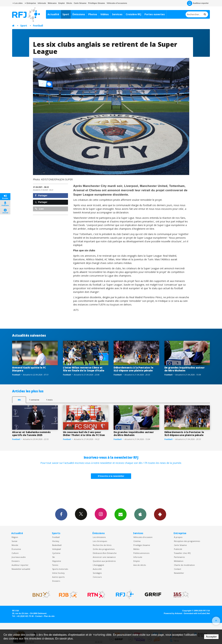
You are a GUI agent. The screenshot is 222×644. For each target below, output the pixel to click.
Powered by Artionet (173, 613)
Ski (54, 557)
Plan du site (49, 616)
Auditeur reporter (20, 565)
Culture (15, 553)
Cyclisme (56, 553)
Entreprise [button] (30, 3)
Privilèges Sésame (97, 3)
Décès (69, 3)
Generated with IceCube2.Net (197, 613)
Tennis (55, 565)
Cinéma (137, 541)
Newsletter (179, 573)
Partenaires (179, 557)
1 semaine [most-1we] (34, 400)
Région (15, 537)
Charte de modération (184, 565)
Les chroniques (100, 541)
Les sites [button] (18, 3)
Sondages (97, 573)
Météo (136, 549)
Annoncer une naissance (104, 557)
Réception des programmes (187, 541)
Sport (66, 14)
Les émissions (99, 537)
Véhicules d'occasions (117, 3)
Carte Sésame (80, 3)
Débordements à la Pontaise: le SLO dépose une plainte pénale (133, 369)
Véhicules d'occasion (143, 537)
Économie (16, 549)
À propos (178, 537)
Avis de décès (140, 565)
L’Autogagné (98, 565)
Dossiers (16, 561)
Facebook (61, 514)
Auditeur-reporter (198, 3)
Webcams (52, 3)
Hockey (56, 541)
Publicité (178, 549)
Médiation (179, 561)
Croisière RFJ (133, 14)
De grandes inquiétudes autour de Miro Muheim (185, 369)
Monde (15, 545)
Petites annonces (141, 553)
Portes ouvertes (155, 14)
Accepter (211, 637)
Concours (97, 577)
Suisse (14, 541)
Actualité (53, 14)
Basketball (57, 545)
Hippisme (57, 561)
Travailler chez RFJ (182, 553)
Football (38, 26)
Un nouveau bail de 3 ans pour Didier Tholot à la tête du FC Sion (84, 434)
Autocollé (97, 569)
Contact (178, 569)
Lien (39, 209)
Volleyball (57, 549)
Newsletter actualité (21, 569)
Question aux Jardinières (104, 561)
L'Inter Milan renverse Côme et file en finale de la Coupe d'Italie (84, 369)
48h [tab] (19, 400)
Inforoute (42, 3)
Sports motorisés (60, 569)
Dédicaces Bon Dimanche (105, 553)
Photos (93, 14)
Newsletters (121, 514)
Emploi (61, 3)
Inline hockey (58, 573)
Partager (41, 195)
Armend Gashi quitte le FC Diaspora (29, 369)
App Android (160, 514)
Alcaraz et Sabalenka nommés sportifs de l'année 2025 (31, 434)
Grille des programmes (104, 549)
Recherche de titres (102, 545)
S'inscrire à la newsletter (111, 476)
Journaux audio (19, 557)
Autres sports (58, 577)
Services (117, 14)
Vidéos (105, 14)
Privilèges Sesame (142, 545)
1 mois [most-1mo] (49, 400)
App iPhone (140, 514)
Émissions (79, 14)
